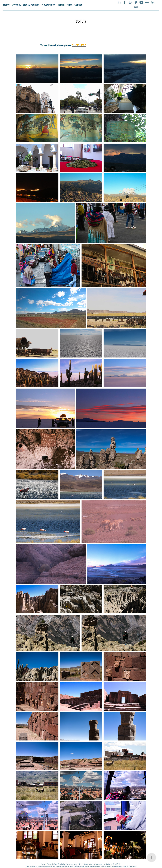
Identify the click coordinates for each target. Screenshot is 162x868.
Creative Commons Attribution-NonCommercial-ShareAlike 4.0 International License (95, 867)
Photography (48, 5)
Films (70, 5)
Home (6, 5)
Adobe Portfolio (114, 864)
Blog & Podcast (31, 5)
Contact (16, 5)
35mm (61, 5)
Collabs (78, 5)
